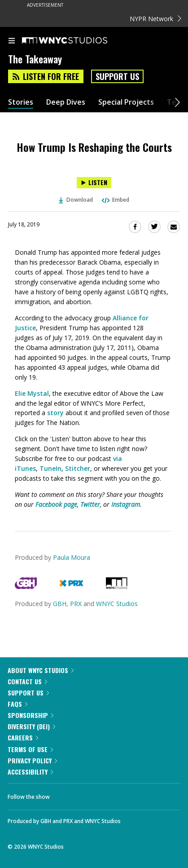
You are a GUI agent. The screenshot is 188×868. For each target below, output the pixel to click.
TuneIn (50, 468)
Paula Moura (72, 557)
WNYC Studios (117, 604)
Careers (23, 737)
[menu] (12, 41)
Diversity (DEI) (31, 726)
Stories (21, 102)
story (55, 413)
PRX (76, 604)
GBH (60, 604)
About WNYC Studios (41, 670)
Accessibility (30, 772)
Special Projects (126, 102)
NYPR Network (155, 19)
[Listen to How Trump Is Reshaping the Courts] (94, 183)
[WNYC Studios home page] (76, 41)
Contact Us (27, 681)
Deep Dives (66, 102)
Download (76, 200)
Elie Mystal (32, 393)
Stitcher (78, 468)
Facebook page (56, 504)
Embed (115, 200)
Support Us (117, 76)
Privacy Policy (32, 760)
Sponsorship (31, 715)
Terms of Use (30, 749)
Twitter (90, 504)
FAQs (17, 704)
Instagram (126, 504)
